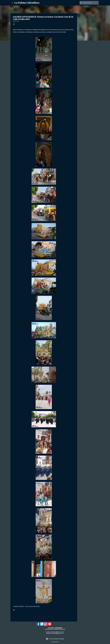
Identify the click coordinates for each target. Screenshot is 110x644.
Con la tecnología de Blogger (55, 639)
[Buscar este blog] (91, 3)
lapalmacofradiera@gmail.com (55, 633)
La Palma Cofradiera (27, 3)
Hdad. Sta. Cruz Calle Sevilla (32, 606)
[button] (14, 24)
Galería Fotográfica (19, 606)
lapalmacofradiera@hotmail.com (55, 632)
